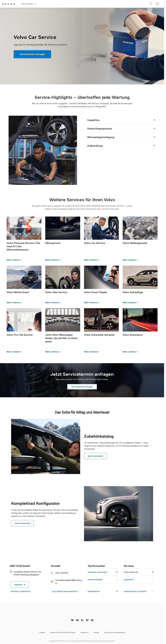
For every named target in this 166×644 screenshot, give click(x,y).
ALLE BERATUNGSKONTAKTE (65, 591)
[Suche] (149, 4)
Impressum (85, 632)
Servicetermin (95, 580)
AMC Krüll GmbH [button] (26, 4)
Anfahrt (18, 585)
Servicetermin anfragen (33, 54)
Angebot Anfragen (97, 572)
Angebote (129, 580)
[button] (121, 120)
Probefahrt (94, 591)
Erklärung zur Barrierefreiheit (115, 632)
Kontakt (96, 632)
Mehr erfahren (13, 260)
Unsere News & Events (135, 591)
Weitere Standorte (21, 591)
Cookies (42, 632)
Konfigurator (131, 572)
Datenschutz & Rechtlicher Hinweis (63, 632)
